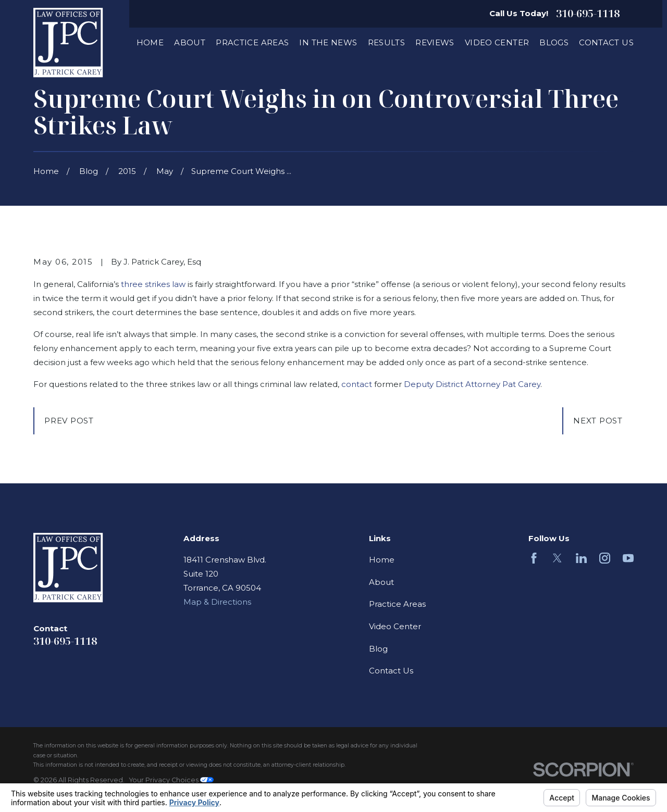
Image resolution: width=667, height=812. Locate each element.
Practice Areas (397, 604)
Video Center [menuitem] (497, 42)
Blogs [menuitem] (554, 42)
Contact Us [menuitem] (606, 42)
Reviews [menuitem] (435, 42)
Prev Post (69, 421)
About (381, 582)
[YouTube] (628, 558)
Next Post (598, 421)
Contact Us (391, 671)
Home (382, 560)
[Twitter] (557, 558)
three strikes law (152, 284)
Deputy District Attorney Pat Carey (472, 384)
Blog (378, 649)
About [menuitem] (190, 42)
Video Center (395, 626)
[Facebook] (534, 558)
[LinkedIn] (581, 558)
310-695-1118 (588, 14)
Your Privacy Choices (171, 780)
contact (357, 384)
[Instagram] (605, 558)
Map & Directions (217, 602)
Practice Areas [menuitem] (252, 42)
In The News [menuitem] (328, 42)
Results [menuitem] (387, 42)
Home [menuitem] (150, 42)
